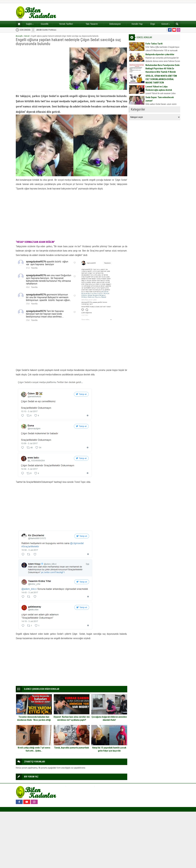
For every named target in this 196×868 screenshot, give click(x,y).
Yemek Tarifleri (66, 24)
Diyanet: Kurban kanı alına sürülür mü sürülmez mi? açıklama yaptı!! (72, 718)
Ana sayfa (18, 24)
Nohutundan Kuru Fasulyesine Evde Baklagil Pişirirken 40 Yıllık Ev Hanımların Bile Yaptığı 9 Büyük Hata (163, 70)
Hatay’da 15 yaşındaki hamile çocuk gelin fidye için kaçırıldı (109, 749)
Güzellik (45, 24)
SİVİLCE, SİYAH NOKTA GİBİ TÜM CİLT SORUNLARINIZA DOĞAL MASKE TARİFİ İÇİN (161, 79)
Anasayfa (19, 36)
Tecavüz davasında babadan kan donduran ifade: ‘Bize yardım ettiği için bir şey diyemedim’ (34, 720)
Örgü (153, 24)
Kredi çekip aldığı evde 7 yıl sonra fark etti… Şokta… (34, 749)
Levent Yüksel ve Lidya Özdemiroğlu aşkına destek (159, 88)
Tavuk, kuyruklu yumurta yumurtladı (72, 748)
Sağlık (30, 24)
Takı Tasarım (92, 24)
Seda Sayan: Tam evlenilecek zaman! (160, 99)
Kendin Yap (137, 24)
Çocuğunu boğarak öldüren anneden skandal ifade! (109, 718)
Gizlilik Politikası (46, 30)
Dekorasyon (115, 24)
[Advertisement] (41, 69)
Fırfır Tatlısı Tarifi (154, 44)
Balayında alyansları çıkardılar (160, 54)
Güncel (166, 24)
